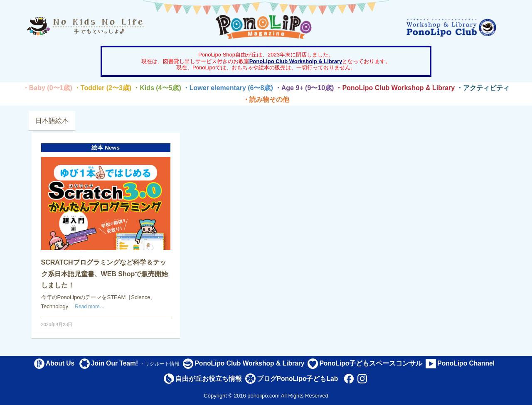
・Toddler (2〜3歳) (103, 88)
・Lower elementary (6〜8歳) (228, 88)
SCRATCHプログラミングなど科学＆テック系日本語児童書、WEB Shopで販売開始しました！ (105, 274)
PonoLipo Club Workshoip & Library (296, 61)
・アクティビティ (483, 88)
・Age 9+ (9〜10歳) (304, 88)
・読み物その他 (266, 99)
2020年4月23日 (57, 324)
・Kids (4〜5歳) (157, 88)
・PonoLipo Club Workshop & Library (395, 88)
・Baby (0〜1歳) (47, 88)
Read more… (90, 307)
